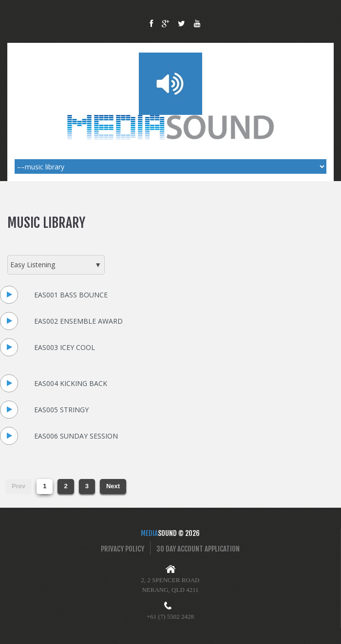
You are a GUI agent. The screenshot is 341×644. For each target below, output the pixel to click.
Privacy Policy (123, 549)
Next (113, 486)
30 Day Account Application (198, 549)
